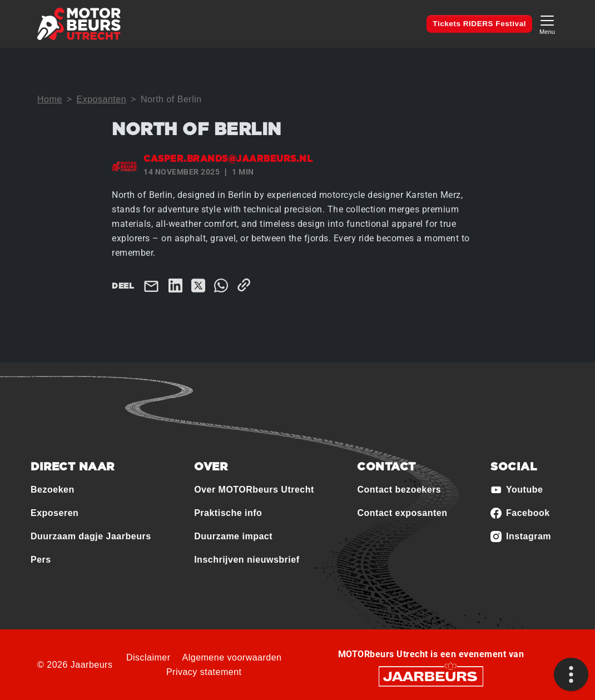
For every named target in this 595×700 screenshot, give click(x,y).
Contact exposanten (402, 513)
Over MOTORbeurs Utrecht (254, 490)
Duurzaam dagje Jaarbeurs (91, 536)
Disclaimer (148, 657)
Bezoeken (53, 490)
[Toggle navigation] (547, 24)
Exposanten (102, 99)
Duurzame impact (233, 536)
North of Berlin (171, 99)
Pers (41, 560)
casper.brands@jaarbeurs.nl (228, 159)
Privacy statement (204, 672)
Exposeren (54, 513)
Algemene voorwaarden (232, 657)
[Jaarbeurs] (431, 676)
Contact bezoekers (399, 490)
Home (50, 99)
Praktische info (228, 513)
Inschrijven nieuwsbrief (247, 560)
